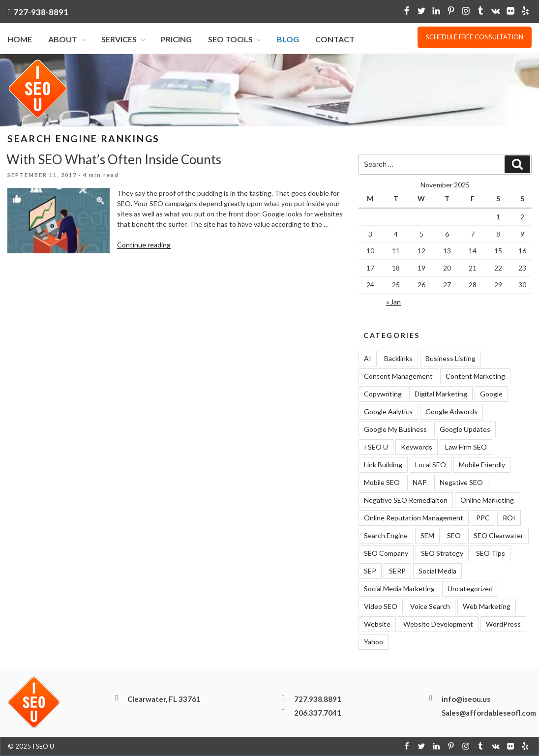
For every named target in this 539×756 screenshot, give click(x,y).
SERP (397, 571)
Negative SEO (461, 482)
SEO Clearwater (498, 535)
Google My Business (395, 429)
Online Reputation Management (414, 518)
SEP (370, 571)
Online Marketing (487, 500)
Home (20, 40)
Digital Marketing (441, 394)
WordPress (503, 624)
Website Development (438, 624)
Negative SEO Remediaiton (406, 500)
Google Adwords (451, 411)
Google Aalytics (388, 411)
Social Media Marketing (399, 589)
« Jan (393, 302)
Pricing (176, 40)
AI (368, 358)
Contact (335, 40)
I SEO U (376, 447)
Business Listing (450, 358)
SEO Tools (236, 40)
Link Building (383, 465)
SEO (454, 535)
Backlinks (398, 358)
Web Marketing (487, 606)
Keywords (417, 447)
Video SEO (381, 606)
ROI (509, 518)
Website (377, 624)
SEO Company (386, 553)
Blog (288, 40)
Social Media (437, 571)
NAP (420, 482)
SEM (427, 535)
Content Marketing (475, 376)
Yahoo (374, 642)
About (68, 40)
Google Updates (465, 429)
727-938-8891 (41, 12)
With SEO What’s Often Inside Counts (114, 159)
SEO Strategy (442, 553)
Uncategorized (470, 589)
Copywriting (383, 394)
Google (491, 394)
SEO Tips (491, 553)
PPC (483, 518)
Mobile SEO (382, 482)
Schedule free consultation (475, 37)
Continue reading (144, 245)
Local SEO (431, 465)
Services (124, 40)
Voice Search (430, 606)
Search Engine (386, 535)
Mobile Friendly (482, 465)
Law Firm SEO (466, 447)
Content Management (398, 376)
